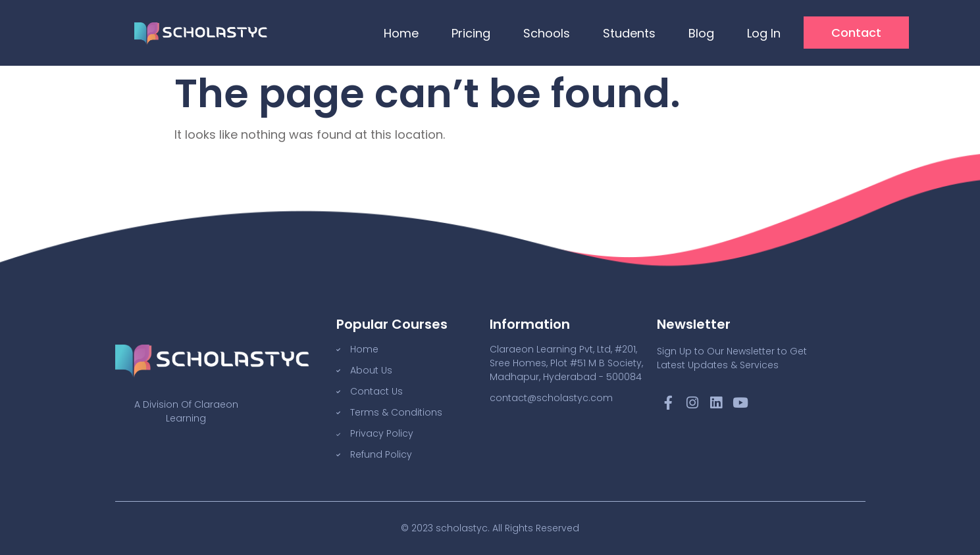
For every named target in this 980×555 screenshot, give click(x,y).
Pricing (471, 33)
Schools (547, 33)
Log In (764, 33)
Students (629, 33)
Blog (701, 33)
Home (401, 33)
